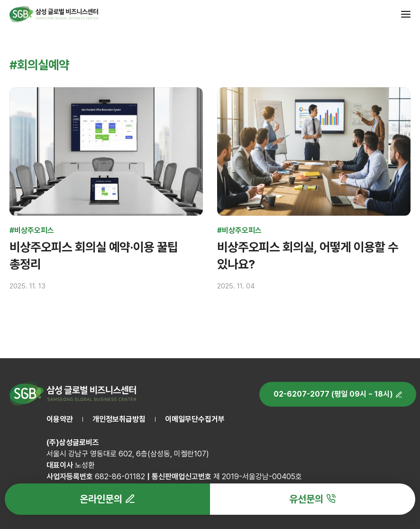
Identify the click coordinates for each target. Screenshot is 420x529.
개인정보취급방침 (119, 419)
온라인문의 (101, 499)
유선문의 (306, 499)
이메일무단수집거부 (195, 419)
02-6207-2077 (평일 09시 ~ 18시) (333, 394)
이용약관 (60, 419)
